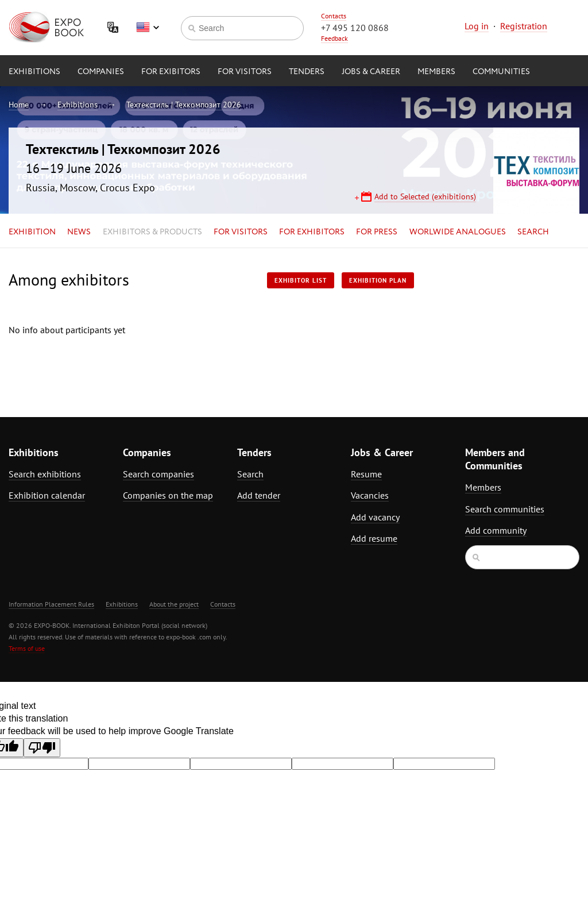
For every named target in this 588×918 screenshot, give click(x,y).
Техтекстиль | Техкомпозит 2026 (184, 105)
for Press (377, 232)
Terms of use (27, 648)
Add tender (259, 495)
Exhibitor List (301, 280)
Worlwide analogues (458, 232)
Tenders (307, 72)
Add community (496, 530)
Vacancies (370, 495)
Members (436, 72)
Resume (366, 474)
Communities (501, 72)
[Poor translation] (42, 748)
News (79, 232)
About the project (174, 604)
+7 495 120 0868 (355, 28)
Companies (101, 72)
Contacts (334, 16)
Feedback (334, 38)
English (148, 28)
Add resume (374, 538)
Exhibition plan (378, 280)
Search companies (158, 474)
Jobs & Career (371, 72)
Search (533, 232)
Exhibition (32, 232)
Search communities (505, 509)
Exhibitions (34, 72)
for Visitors (245, 72)
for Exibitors (171, 72)
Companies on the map (168, 495)
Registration (524, 26)
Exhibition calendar (47, 495)
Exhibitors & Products (152, 232)
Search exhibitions (45, 474)
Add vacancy (375, 517)
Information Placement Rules (51, 604)
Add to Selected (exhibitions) (425, 196)
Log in (477, 26)
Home (19, 105)
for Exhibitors (312, 232)
